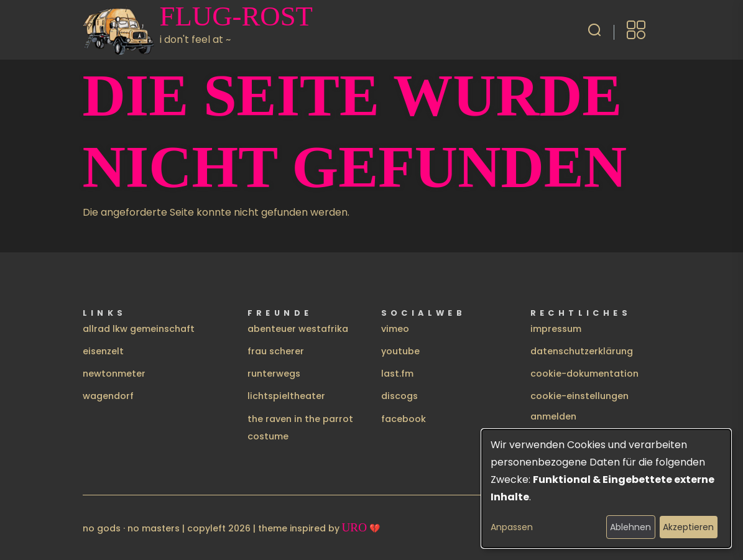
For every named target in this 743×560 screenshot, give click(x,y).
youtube (400, 351)
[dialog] (606, 489)
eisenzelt (103, 351)
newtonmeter (114, 374)
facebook (404, 419)
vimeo (395, 329)
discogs (399, 396)
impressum (556, 329)
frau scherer (276, 351)
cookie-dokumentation (584, 374)
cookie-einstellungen (579, 396)
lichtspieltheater (286, 396)
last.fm (397, 374)
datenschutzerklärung (582, 351)
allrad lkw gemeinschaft (139, 329)
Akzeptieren (688, 527)
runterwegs (274, 374)
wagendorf (108, 396)
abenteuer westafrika (298, 329)
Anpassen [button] (512, 527)
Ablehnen (630, 527)
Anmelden (553, 416)
